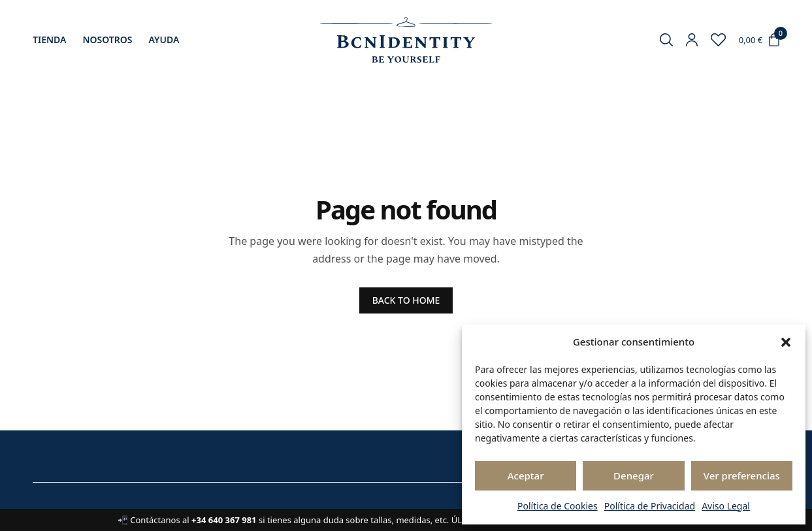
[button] (786, 342)
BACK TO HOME (406, 300)
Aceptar (526, 475)
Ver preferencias (742, 475)
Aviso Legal (726, 506)
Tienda (49, 40)
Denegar (634, 475)
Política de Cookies (558, 506)
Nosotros (107, 40)
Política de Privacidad (650, 506)
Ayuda (164, 40)
